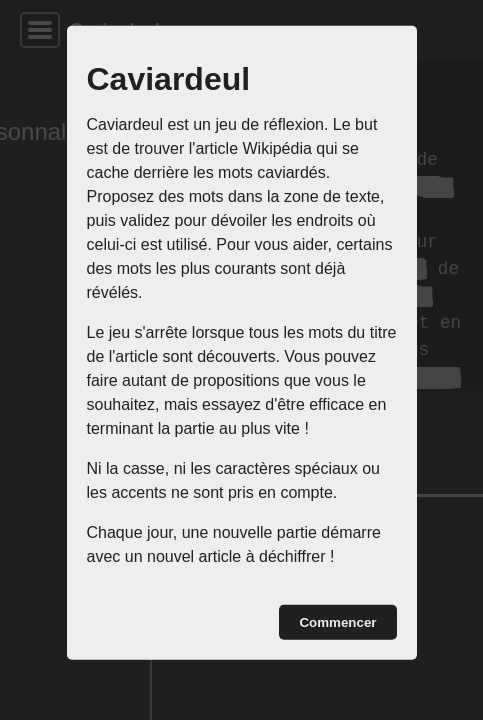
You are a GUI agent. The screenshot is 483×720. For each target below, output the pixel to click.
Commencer (337, 622)
